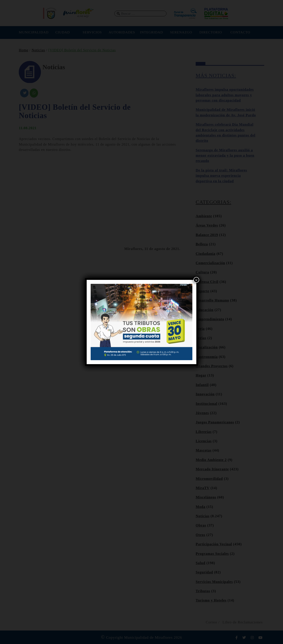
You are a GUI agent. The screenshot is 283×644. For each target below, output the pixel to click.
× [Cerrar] (196, 280)
